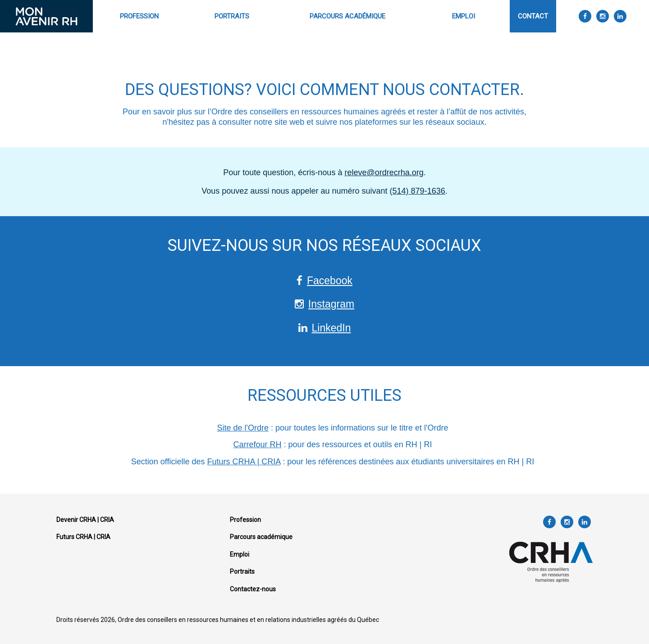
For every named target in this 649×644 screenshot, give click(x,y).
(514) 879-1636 (418, 191)
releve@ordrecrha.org (384, 172)
